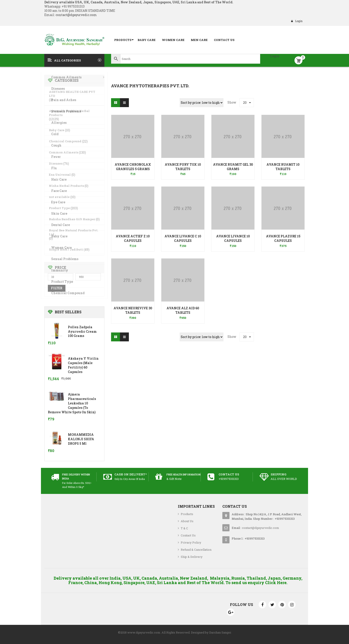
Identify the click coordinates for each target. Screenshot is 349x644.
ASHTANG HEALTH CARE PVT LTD (72, 94)
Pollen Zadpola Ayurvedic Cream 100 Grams (82, 331)
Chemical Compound (65, 141)
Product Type (59, 208)
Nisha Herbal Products (66, 186)
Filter (57, 288)
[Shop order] (202, 103)
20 (245, 103)
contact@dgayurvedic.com (76, 15)
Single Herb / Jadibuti (66, 249)
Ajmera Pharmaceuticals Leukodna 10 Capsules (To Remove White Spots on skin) (72, 403)
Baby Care (57, 130)
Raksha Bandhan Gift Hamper (72, 219)
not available (59, 197)
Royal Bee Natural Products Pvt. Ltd (74, 232)
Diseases (56, 163)
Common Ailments (64, 152)
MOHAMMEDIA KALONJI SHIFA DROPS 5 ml (81, 439)
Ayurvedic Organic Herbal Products (69, 113)
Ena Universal (60, 175)
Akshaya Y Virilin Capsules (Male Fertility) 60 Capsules (83, 365)
